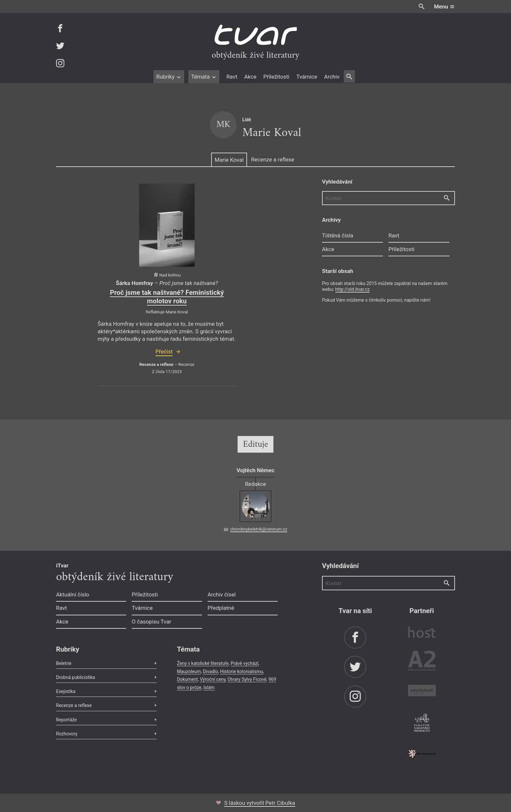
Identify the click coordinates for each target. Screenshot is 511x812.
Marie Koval (229, 160)
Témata (204, 77)
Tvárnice (307, 77)
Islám (209, 687)
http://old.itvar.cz (353, 289)
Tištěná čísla (338, 235)
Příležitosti (276, 77)
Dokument (187, 679)
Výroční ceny (213, 679)
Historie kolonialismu (241, 671)
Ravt (232, 77)
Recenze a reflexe (273, 159)
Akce (250, 77)
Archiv (332, 77)
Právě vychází (245, 663)
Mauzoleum (189, 671)
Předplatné (221, 608)
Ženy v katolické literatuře (203, 663)
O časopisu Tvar (151, 622)
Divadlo (211, 671)
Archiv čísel (222, 594)
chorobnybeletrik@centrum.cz (259, 529)
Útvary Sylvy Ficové (247, 679)
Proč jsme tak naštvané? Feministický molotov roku (167, 297)
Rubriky (169, 77)
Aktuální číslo (73, 594)
